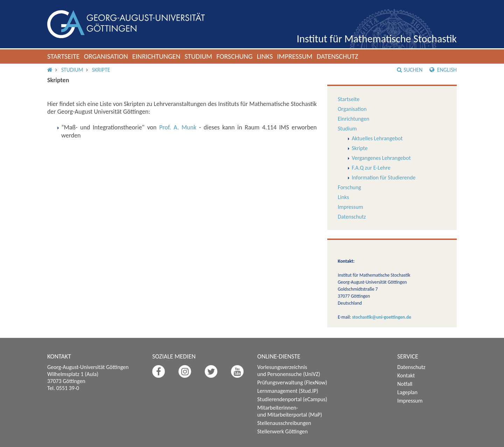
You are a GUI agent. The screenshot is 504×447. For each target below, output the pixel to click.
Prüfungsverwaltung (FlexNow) (292, 382)
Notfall (405, 384)
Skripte (101, 70)
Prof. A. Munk (178, 127)
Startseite (64, 56)
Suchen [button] (410, 70)
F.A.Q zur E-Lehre (371, 168)
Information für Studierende (384, 178)
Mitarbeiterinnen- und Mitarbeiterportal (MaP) (290, 411)
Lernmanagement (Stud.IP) (288, 391)
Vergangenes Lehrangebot (381, 158)
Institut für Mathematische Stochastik (377, 39)
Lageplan (407, 392)
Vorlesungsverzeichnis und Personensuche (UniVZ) (289, 371)
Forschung (234, 56)
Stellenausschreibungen (284, 423)
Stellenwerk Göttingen (282, 431)
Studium (198, 56)
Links (265, 56)
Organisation (106, 56)
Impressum (295, 56)
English (443, 70)
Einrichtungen (156, 56)
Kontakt (406, 375)
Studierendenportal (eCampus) (292, 399)
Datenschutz (338, 56)
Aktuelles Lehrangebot (377, 138)
